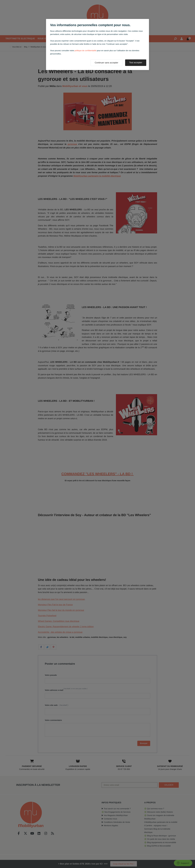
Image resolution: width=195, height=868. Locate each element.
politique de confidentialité (86, 51)
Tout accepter (136, 63)
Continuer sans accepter (107, 63)
